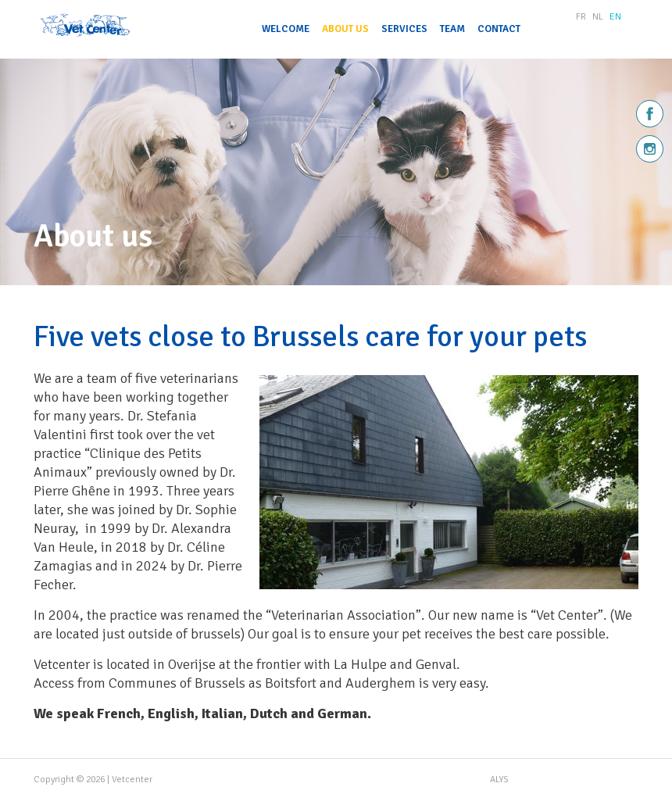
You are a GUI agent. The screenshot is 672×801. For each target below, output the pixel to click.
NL (598, 17)
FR (581, 17)
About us (345, 29)
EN (615, 17)
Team (452, 29)
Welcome (286, 29)
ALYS (499, 780)
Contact (499, 29)
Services (404, 29)
